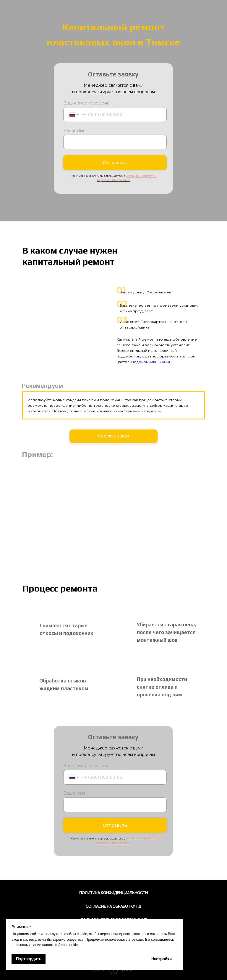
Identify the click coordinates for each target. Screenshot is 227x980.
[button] (113, 436)
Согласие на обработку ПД (113, 906)
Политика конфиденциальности (113, 893)
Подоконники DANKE (151, 362)
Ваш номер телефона (86, 103)
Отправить (115, 163)
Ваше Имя (74, 130)
